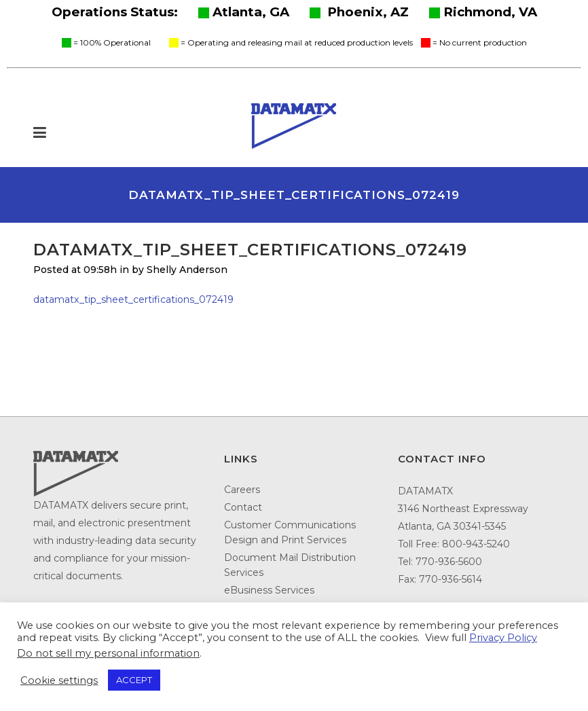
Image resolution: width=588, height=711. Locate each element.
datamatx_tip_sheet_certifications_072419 (133, 299)
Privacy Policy (503, 638)
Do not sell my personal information (108, 653)
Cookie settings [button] (59, 680)
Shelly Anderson (187, 270)
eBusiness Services (269, 590)
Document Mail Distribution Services (290, 565)
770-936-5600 (449, 562)
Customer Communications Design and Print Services (290, 532)
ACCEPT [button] (134, 680)
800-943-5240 (476, 544)
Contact (243, 507)
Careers (242, 490)
